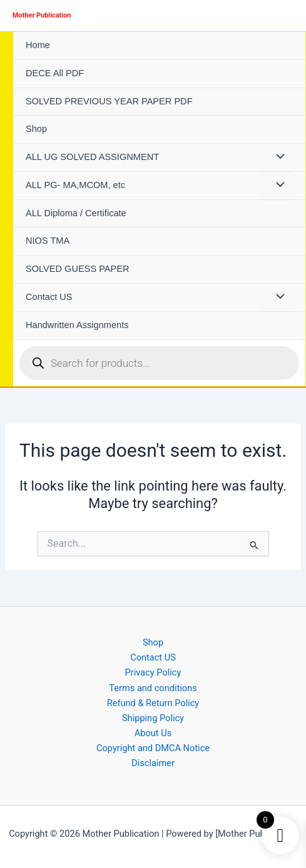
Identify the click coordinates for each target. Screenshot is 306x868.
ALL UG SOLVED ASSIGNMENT (92, 157)
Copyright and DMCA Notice (153, 748)
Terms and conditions (153, 688)
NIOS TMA (48, 241)
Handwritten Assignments (77, 325)
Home (38, 45)
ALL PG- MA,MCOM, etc (75, 185)
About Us (153, 733)
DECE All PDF (55, 73)
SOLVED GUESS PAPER (78, 269)
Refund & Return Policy (153, 703)
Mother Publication (42, 15)
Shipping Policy (153, 718)
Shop (36, 129)
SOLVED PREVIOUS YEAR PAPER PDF (109, 101)
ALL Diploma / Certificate (76, 213)
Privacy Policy (153, 672)
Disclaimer (153, 763)
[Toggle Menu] (277, 157)
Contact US (49, 297)
